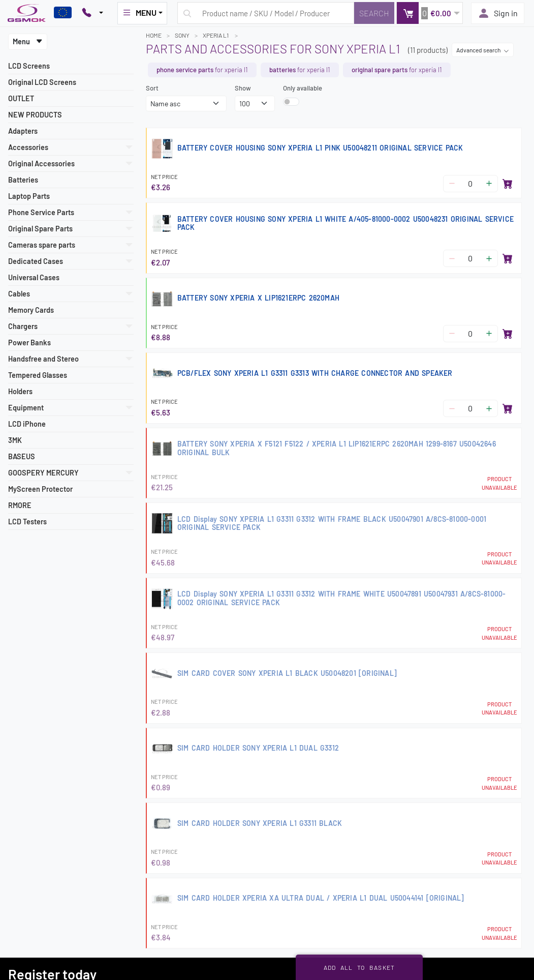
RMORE (20, 505)
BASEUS (22, 456)
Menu (28, 41)
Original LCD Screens (42, 82)
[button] (430, 13)
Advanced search (483, 50)
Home (154, 35)
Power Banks (29, 343)
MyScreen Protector (40, 489)
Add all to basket (359, 967)
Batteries (23, 180)
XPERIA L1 (216, 35)
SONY (182, 35)
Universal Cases (34, 277)
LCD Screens (29, 66)
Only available (303, 88)
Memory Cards (31, 310)
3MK (15, 440)
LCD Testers (27, 522)
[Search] (374, 13)
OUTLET (21, 98)
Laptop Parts (29, 196)
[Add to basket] (508, 184)
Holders (20, 391)
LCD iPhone (27, 424)
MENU (139, 13)
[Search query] (266, 13)
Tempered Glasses (38, 375)
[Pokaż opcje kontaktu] (92, 13)
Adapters (23, 131)
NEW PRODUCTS (35, 115)
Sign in (498, 13)
